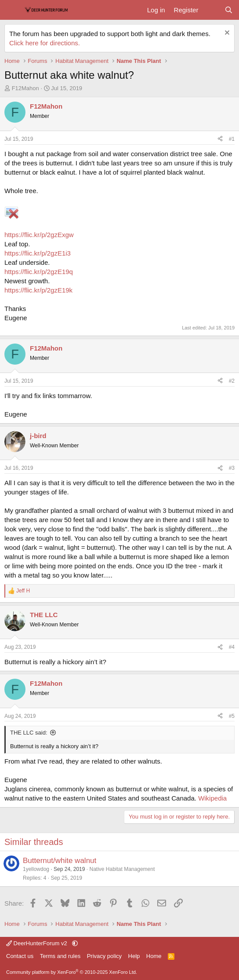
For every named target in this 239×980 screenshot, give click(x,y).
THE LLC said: (29, 733)
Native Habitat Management (122, 869)
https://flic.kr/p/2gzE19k (38, 290)
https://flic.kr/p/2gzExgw (39, 235)
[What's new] (211, 10)
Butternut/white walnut (60, 861)
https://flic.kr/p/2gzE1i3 (38, 253)
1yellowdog (36, 869)
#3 (232, 468)
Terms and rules (60, 956)
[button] (75, 943)
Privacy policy (104, 956)
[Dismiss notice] (226, 34)
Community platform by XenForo (72, 972)
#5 (232, 716)
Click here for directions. (45, 43)
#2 (232, 381)
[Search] (229, 10)
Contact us (20, 956)
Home (154, 956)
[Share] (220, 139)
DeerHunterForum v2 (37, 943)
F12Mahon (25, 88)
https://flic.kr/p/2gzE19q (39, 272)
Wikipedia (212, 798)
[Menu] (12, 10)
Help (134, 956)
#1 (232, 139)
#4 (232, 647)
